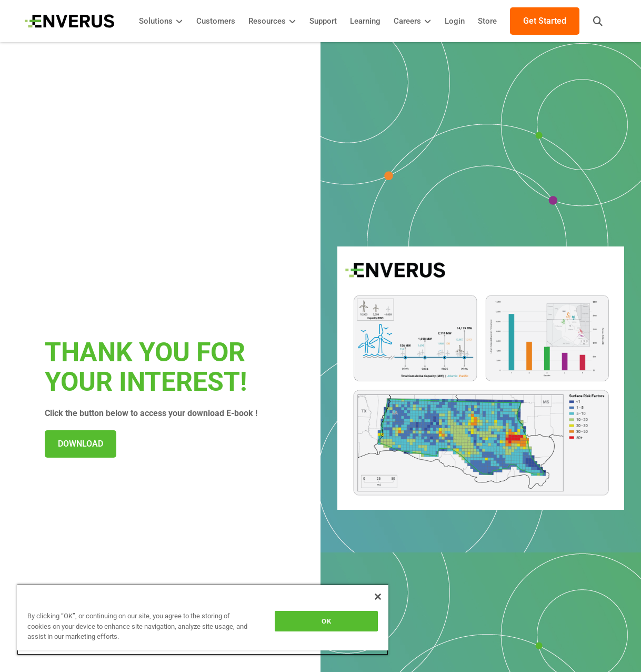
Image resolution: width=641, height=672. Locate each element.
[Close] (378, 597)
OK (326, 621)
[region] (203, 620)
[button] (596, 21)
